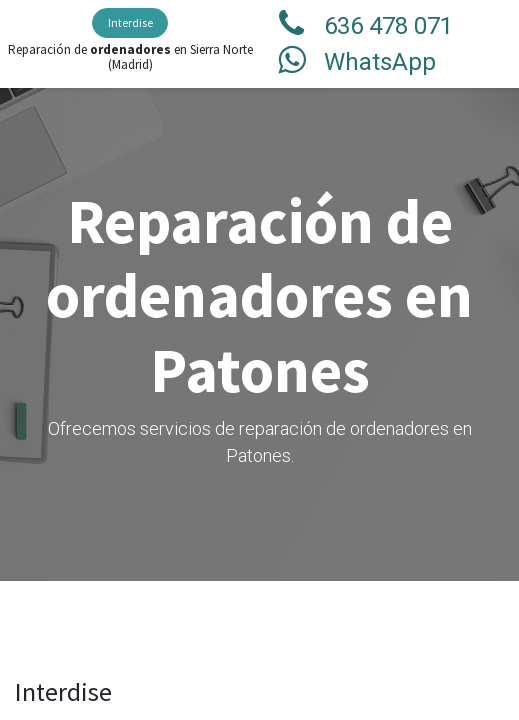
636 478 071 (388, 26)
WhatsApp (380, 62)
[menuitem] (130, 23)
